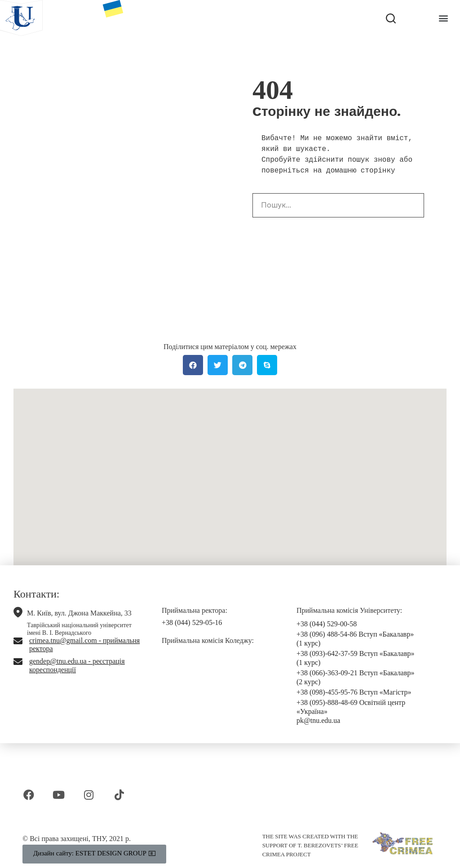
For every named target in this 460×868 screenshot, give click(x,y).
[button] (444, 18)
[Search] (411, 205)
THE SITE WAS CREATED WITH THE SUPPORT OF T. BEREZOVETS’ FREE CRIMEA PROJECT (310, 845)
